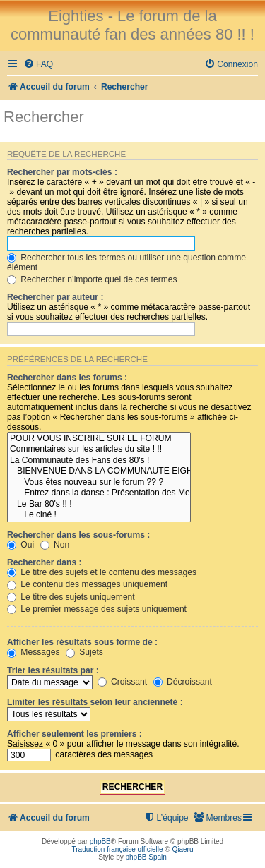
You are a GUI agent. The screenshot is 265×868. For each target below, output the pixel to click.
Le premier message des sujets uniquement (97, 609)
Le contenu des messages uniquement (87, 584)
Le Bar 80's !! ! (99, 505)
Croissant (122, 682)
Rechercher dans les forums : (67, 378)
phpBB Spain (146, 857)
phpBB (100, 842)
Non (55, 545)
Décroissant (183, 682)
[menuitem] (38, 65)
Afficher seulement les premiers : (75, 734)
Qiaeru (182, 849)
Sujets (84, 652)
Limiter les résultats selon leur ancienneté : (95, 702)
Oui (20, 545)
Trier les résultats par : (53, 670)
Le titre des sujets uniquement (71, 597)
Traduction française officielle (118, 849)
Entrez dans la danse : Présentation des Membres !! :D (99, 493)
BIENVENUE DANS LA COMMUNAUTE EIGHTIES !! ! (99, 471)
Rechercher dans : (45, 562)
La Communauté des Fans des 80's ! (99, 461)
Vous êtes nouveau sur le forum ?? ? (99, 483)
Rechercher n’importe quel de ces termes (92, 279)
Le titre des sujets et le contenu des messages (102, 572)
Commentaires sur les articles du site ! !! (99, 450)
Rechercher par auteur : (55, 297)
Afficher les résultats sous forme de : (82, 642)
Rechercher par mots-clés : (62, 172)
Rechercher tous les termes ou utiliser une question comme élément (126, 263)
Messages (33, 652)
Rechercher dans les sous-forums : (78, 535)
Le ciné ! (99, 515)
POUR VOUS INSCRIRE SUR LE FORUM (99, 439)
